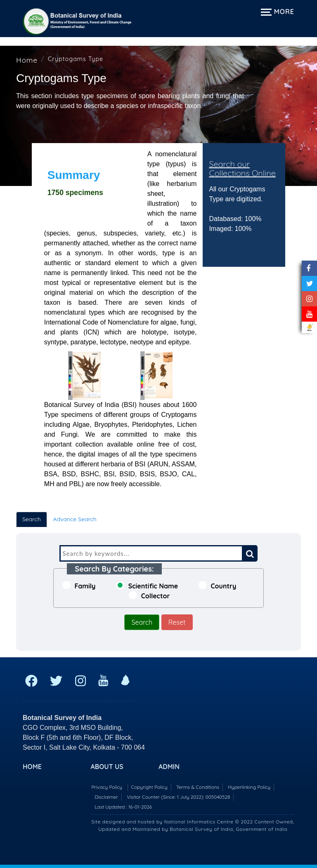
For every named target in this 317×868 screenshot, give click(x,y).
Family (79, 586)
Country (218, 586)
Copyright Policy (149, 787)
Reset (177, 622)
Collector (149, 595)
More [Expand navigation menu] (278, 12)
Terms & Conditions (198, 787)
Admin (169, 767)
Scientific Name (147, 586)
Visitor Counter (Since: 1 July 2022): (178, 797)
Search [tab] (32, 519)
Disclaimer (106, 797)
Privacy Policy (107, 787)
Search (142, 622)
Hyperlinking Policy (249, 787)
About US (107, 767)
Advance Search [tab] (75, 519)
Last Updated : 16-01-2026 (123, 807)
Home (27, 60)
